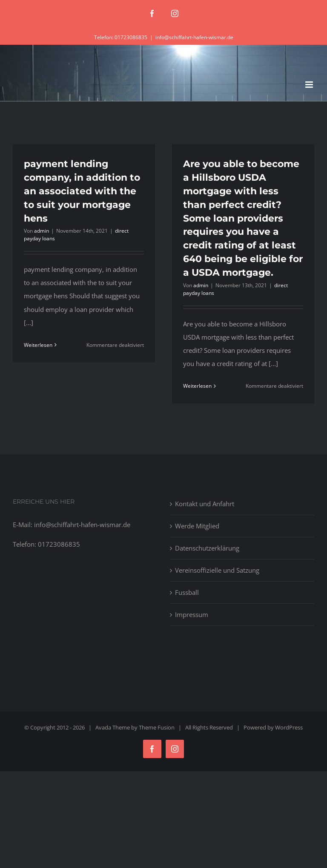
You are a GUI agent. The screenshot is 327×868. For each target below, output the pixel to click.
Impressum (192, 614)
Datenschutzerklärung (207, 548)
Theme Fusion (157, 727)
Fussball (187, 592)
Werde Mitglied (197, 526)
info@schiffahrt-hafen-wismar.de (194, 37)
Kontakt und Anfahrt (205, 504)
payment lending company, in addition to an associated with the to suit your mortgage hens (82, 191)
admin (42, 231)
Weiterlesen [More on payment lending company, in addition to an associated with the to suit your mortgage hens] (38, 345)
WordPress (289, 727)
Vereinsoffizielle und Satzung (217, 570)
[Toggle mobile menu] (310, 85)
